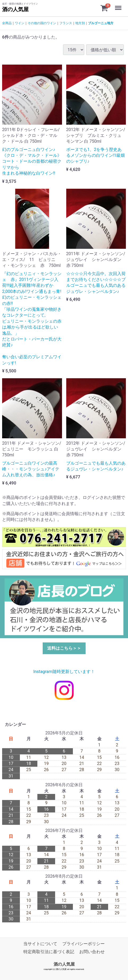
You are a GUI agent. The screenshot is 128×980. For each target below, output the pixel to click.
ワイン (20, 23)
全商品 (7, 23)
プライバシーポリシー (83, 944)
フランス (66, 23)
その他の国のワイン (42, 23)
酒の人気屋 (15, 9)
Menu (119, 5)
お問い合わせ (92, 952)
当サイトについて (40, 944)
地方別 (80, 23)
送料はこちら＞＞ (64, 648)
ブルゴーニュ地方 (101, 23)
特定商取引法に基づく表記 (49, 952)
